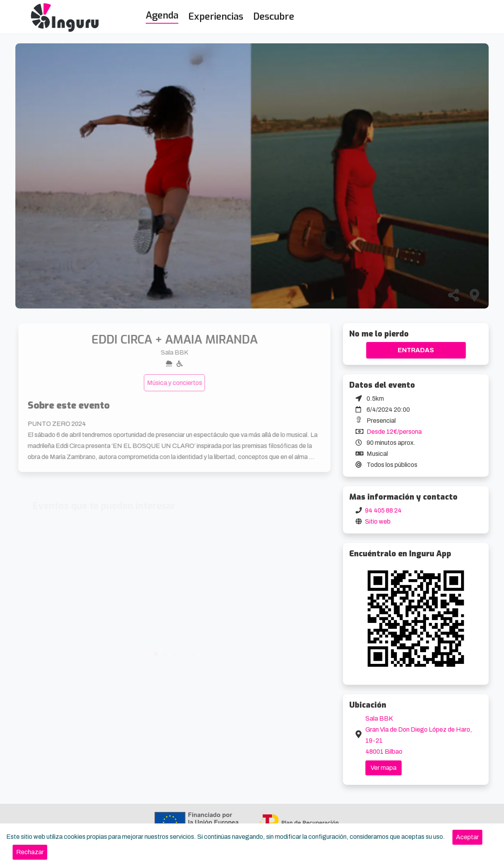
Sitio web (378, 521)
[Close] (467, 837)
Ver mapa (384, 768)
